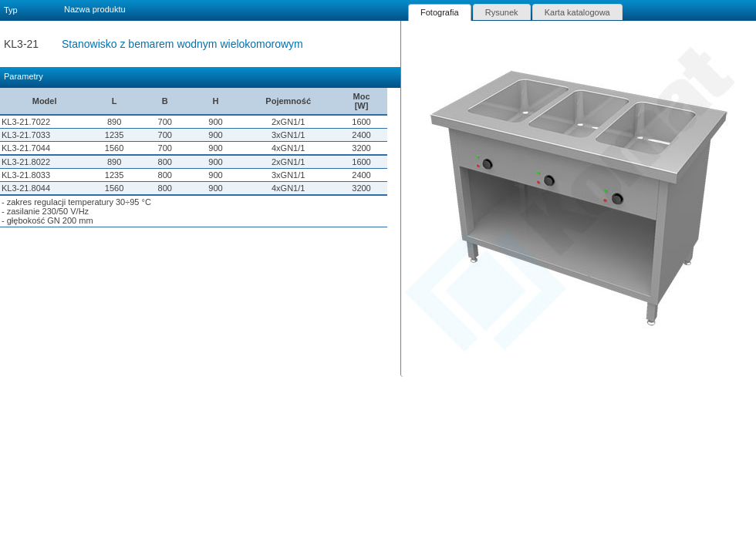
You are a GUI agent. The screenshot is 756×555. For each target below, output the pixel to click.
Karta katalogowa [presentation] (577, 12)
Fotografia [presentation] (440, 12)
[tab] (440, 12)
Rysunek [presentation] (502, 12)
